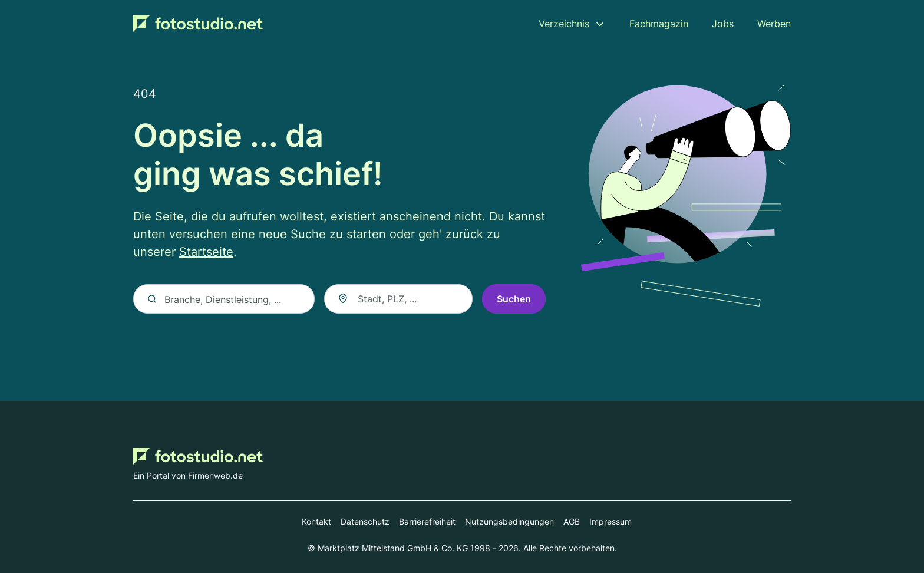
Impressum (610, 521)
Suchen (514, 299)
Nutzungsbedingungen (509, 521)
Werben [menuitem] (774, 24)
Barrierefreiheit (427, 521)
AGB (572, 521)
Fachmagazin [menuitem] (659, 24)
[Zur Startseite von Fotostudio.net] (198, 24)
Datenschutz (365, 521)
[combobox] (398, 299)
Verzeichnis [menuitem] (564, 24)
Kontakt (316, 521)
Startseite (206, 252)
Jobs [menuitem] (723, 24)
